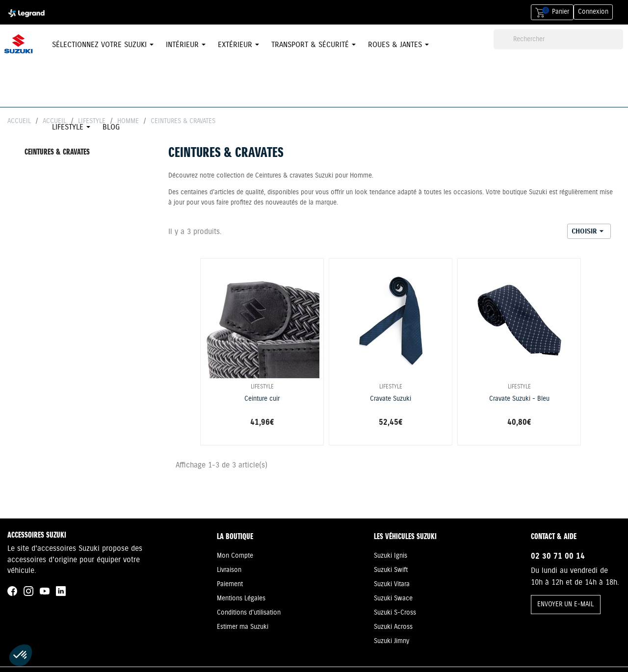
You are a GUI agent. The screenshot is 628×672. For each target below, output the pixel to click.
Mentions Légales (241, 598)
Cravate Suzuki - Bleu (519, 399)
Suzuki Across (393, 627)
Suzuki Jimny (392, 641)
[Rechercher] (558, 39)
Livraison (229, 570)
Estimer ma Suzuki (243, 627)
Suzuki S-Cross (395, 613)
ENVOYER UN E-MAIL (565, 604)
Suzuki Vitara (392, 584)
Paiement (230, 584)
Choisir (589, 231)
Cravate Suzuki (391, 399)
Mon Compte (235, 556)
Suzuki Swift (391, 570)
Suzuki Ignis (391, 556)
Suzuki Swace (393, 598)
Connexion (593, 12)
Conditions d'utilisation (249, 613)
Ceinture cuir (262, 399)
